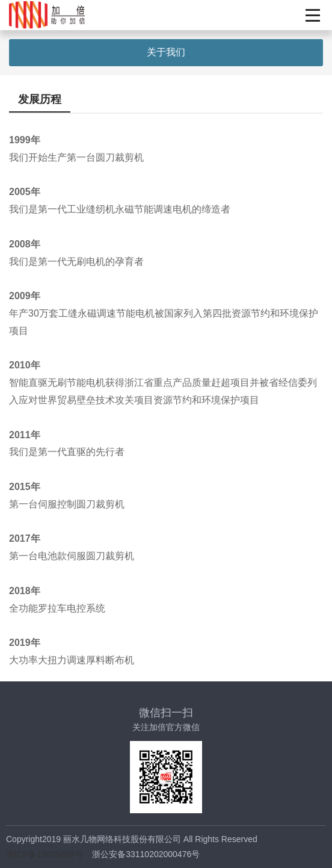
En (287, 15)
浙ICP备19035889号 (45, 854)
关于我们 (166, 52)
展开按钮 (313, 15)
